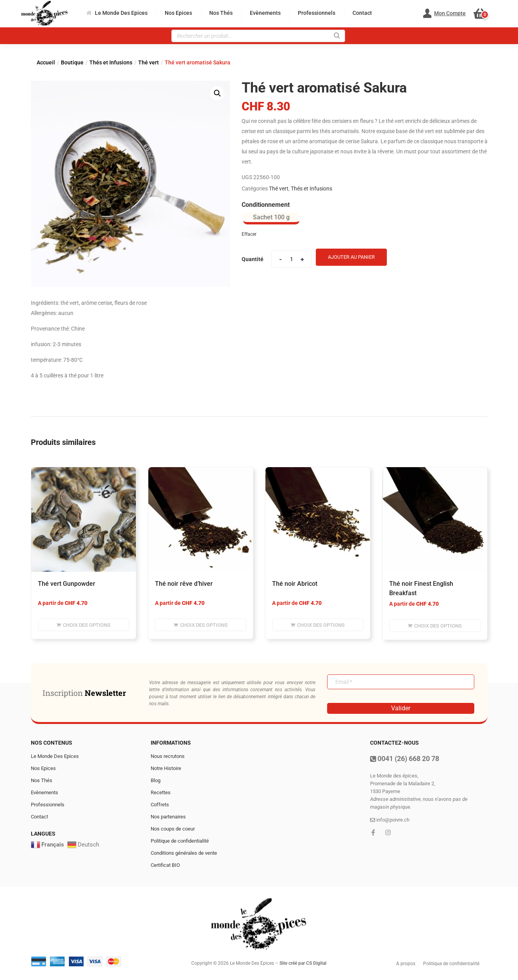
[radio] (271, 219)
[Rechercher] (337, 35)
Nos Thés (221, 13)
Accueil (46, 62)
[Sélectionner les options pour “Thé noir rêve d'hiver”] (201, 625)
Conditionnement (266, 205)
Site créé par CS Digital (303, 963)
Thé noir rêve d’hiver (184, 584)
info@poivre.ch (390, 820)
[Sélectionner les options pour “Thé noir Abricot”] (318, 625)
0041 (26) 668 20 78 (405, 759)
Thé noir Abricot (295, 584)
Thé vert (149, 62)
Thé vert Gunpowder (67, 584)
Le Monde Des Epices (117, 13)
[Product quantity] (292, 259)
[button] (484, 14)
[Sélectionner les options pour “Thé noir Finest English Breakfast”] (435, 626)
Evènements (265, 13)
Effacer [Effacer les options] (249, 234)
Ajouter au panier (351, 257)
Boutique (72, 62)
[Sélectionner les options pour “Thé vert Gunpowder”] (84, 625)
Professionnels (317, 13)
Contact (362, 13)
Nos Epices (178, 13)
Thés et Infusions (111, 62)
